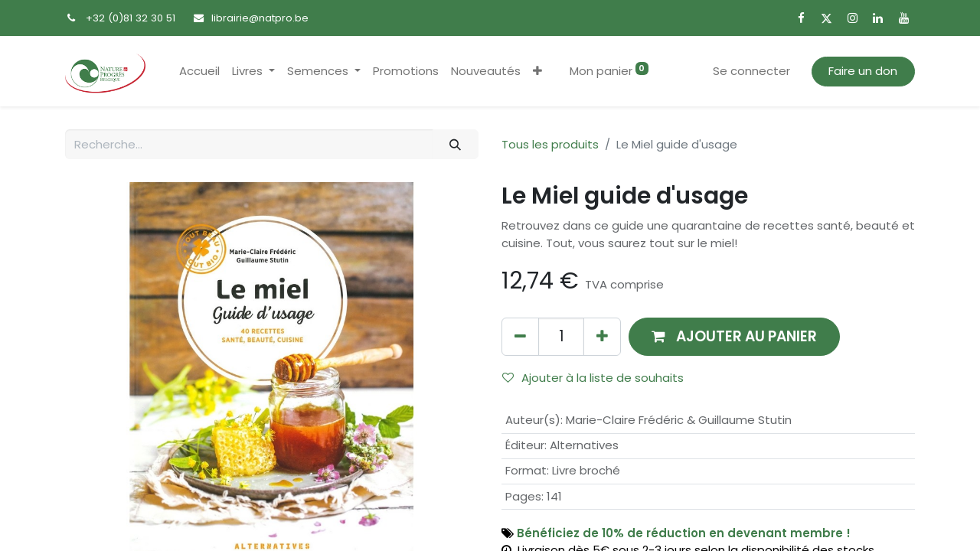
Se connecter (751, 71)
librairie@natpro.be (260, 18)
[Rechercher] (456, 144)
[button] (537, 72)
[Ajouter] (602, 336)
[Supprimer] (520, 336)
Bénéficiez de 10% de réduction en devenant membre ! (684, 533)
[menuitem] (199, 72)
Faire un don (863, 71)
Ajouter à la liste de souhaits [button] (593, 378)
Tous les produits (550, 144)
